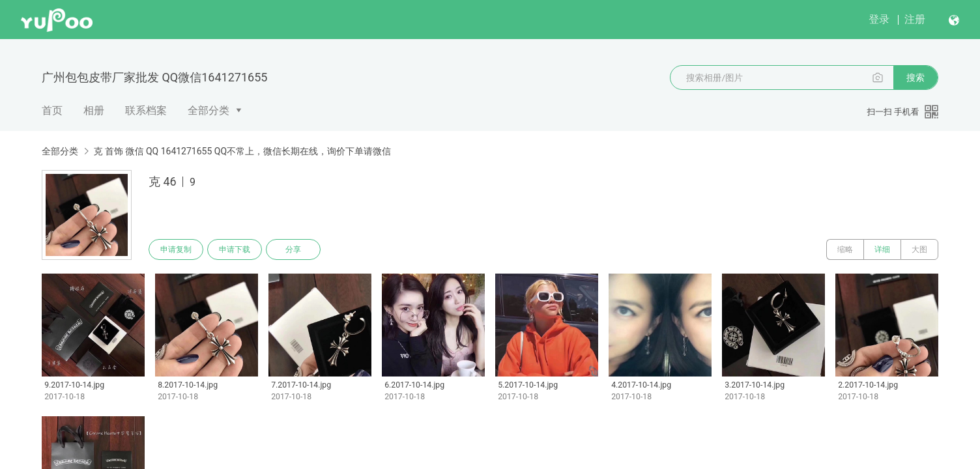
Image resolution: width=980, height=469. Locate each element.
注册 (915, 19)
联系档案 (146, 110)
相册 (94, 110)
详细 (882, 249)
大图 (919, 249)
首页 (52, 110)
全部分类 (209, 110)
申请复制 (176, 249)
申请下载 (235, 249)
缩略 (845, 249)
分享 (293, 249)
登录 (879, 19)
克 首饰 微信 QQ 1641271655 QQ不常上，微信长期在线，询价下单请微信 (242, 151)
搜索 (915, 78)
